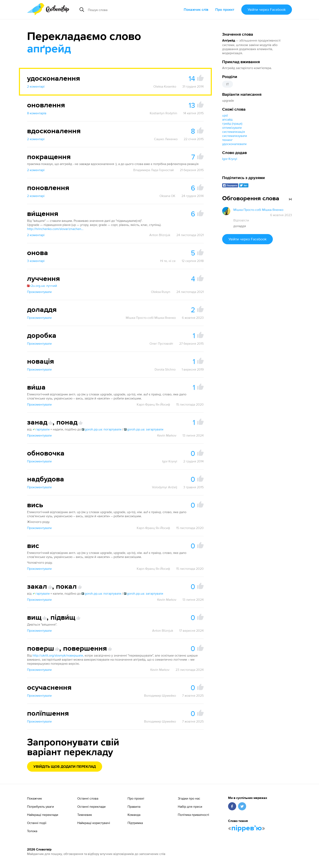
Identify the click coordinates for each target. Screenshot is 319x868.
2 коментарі (36, 86)
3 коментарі (36, 261)
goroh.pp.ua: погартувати (102, 429)
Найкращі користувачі (94, 823)
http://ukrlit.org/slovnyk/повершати (58, 655)
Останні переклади (91, 806)
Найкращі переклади (43, 815)
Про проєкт (225, 9)
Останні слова (88, 798)
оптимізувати (232, 128)
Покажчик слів (196, 9)
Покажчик (34, 798)
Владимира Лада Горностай (153, 170)
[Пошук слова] (124, 10)
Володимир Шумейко (160, 695)
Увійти (267, 9)
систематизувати (235, 136)
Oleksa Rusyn (161, 292)
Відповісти (241, 220)
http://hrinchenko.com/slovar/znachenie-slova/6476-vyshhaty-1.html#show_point (56, 229)
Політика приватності (193, 815)
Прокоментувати (39, 292)
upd (225, 115)
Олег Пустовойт (161, 343)
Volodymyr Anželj (165, 487)
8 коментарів (37, 113)
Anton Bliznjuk (160, 235)
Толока (32, 831)
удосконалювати (234, 144)
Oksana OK (167, 196)
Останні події (37, 823)
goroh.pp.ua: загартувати (144, 429)
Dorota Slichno (165, 369)
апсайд (227, 119)
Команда (134, 815)
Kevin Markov (167, 435)
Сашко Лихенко (166, 139)
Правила (134, 806)
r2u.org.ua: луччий (42, 286)
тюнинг (227, 140)
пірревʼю (247, 828)
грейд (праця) (232, 123)
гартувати (41, 429)
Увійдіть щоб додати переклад (65, 767)
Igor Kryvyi (230, 159)
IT (228, 84)
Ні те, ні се (168, 261)
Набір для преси (190, 806)
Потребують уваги (40, 806)
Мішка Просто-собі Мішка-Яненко (151, 318)
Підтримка (135, 823)
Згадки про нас (189, 798)
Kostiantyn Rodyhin (163, 113)
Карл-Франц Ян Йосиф (153, 404)
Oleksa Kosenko (165, 86)
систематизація (234, 132)
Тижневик (85, 815)
